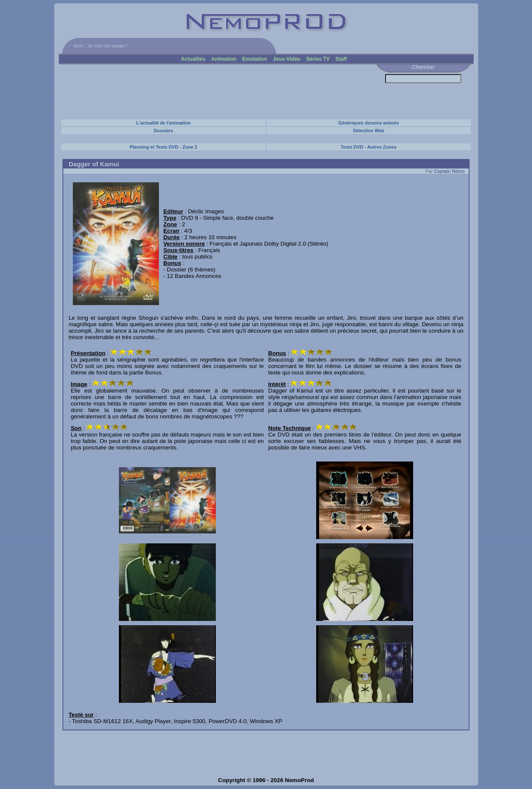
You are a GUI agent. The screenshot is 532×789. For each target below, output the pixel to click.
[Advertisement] (216, 91)
